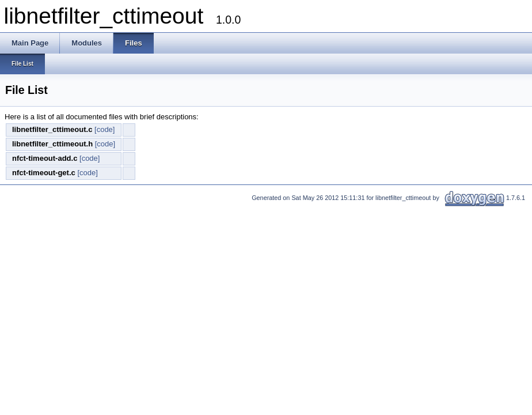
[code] (105, 129)
